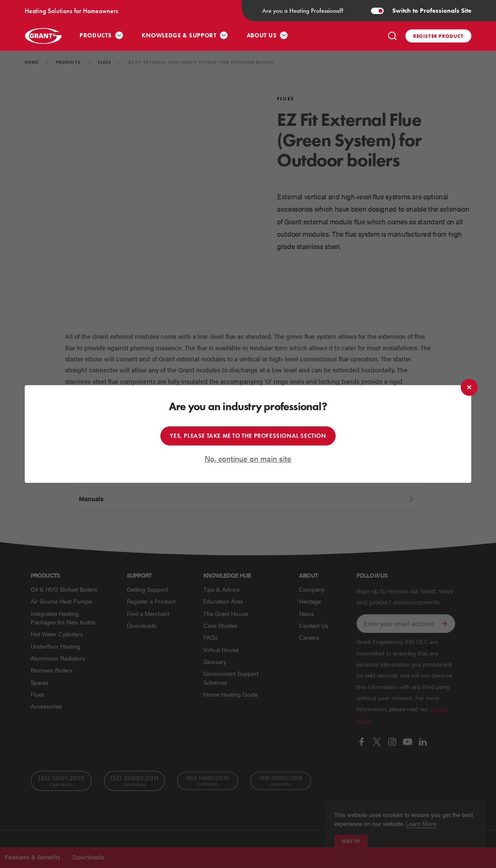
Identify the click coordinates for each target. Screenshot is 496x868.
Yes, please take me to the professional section (248, 436)
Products (96, 35)
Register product (438, 36)
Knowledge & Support (179, 35)
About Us (262, 35)
